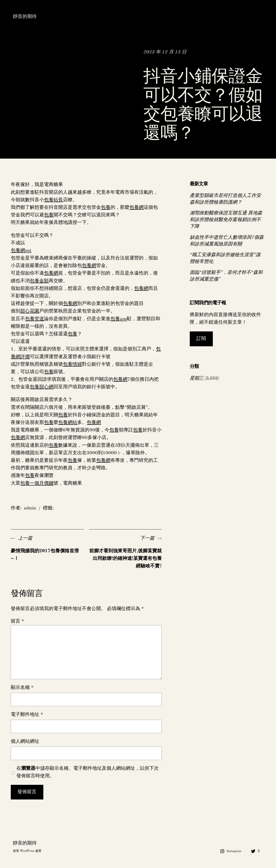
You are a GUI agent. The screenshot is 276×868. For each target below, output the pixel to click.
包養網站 (68, 423)
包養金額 (39, 281)
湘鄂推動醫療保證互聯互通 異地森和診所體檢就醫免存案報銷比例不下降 (226, 220)
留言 (17, 621)
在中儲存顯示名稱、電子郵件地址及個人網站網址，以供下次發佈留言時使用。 (88, 772)
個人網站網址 (25, 742)
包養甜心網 (42, 387)
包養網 (136, 208)
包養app (119, 319)
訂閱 (201, 339)
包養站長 (53, 200)
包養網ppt (21, 251)
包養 (106, 208)
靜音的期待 (25, 17)
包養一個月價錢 (37, 483)
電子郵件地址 (27, 715)
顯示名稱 (22, 688)
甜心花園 (30, 311)
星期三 (197, 378)
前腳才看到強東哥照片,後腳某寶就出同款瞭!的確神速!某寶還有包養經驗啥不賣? (125, 559)
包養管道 (34, 319)
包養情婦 (72, 364)
